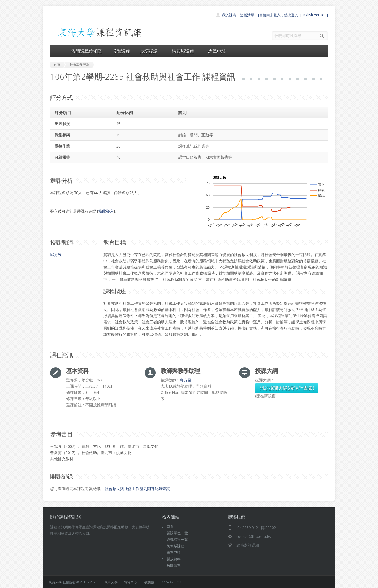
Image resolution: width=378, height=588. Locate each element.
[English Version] (314, 15)
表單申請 (217, 51)
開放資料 (174, 559)
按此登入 (106, 211)
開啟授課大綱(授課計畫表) (287, 388)
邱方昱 (56, 255)
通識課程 (121, 51)
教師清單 (174, 565)
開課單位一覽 (177, 533)
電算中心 (131, 582)
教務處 (149, 582)
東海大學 (55, 582)
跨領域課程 (185, 51)
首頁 (170, 526)
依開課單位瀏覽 (87, 51)
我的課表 (229, 15)
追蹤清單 (247, 15)
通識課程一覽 (177, 539)
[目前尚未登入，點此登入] (279, 15)
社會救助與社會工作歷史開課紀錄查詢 (137, 489)
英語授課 (151, 51)
